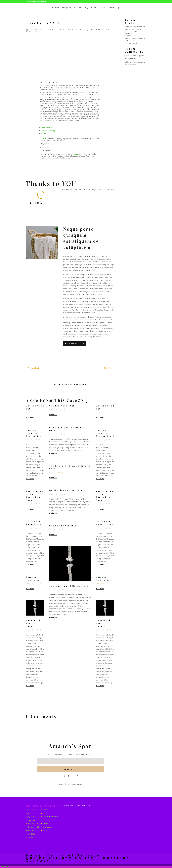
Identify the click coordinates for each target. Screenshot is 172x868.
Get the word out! (62, 406)
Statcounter (4, 867)
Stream (46, 824)
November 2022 (33, 827)
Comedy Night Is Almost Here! (35, 433)
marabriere (37, 30)
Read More (37, 203)
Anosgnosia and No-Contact (34, 623)
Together (43, 138)
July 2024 (31, 817)
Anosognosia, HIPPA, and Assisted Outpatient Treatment (134, 31)
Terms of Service (74, 855)
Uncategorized (48, 827)
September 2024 (33, 813)
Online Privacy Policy (60, 858)
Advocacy (83, 8)
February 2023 (33, 824)
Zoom (45, 831)
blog (113, 8)
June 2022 (31, 834)
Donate (73, 30)
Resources (33, 31)
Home (55, 8)
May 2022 (31, 837)
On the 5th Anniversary (66, 490)
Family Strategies (47, 128)
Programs (67, 8)
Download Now (75, 343)
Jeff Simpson (129, 62)
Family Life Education (95, 30)
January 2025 (32, 810)
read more (30, 418)
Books (45, 810)
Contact (38, 861)
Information (98, 8)
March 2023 (32, 820)
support (75, 154)
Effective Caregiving (48, 131)
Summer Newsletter (63, 526)
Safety (43, 134)
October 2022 (32, 831)
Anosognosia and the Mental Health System (135, 39)
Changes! (128, 36)
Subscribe (115, 858)
